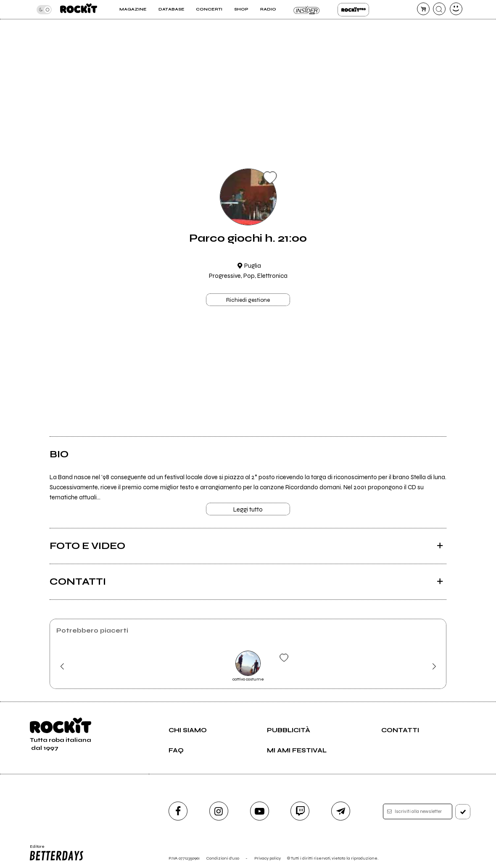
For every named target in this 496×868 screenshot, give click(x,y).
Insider (307, 10)
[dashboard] (456, 9)
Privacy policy (268, 858)
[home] (79, 9)
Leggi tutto (248, 509)
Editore (56, 853)
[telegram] (341, 811)
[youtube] (260, 811)
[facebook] (178, 811)
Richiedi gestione (248, 300)
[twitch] (300, 811)
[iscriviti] (463, 812)
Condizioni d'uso (223, 858)
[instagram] (219, 811)
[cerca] (439, 9)
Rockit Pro (353, 10)
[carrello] (423, 9)
